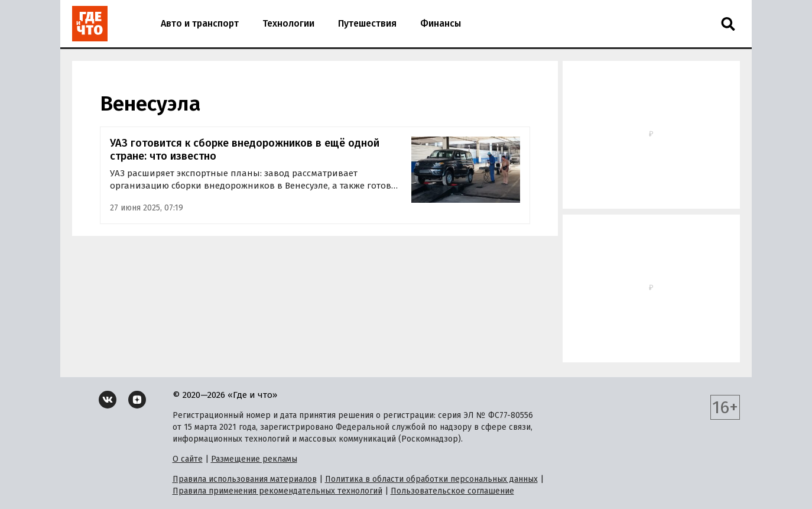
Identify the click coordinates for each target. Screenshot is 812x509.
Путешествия (367, 23)
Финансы (441, 23)
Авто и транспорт (200, 23)
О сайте (188, 459)
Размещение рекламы (254, 459)
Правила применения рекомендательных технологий (277, 491)
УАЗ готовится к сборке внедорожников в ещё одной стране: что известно (245, 150)
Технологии (288, 23)
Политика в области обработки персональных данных (431, 479)
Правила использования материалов (245, 479)
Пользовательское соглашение (452, 491)
